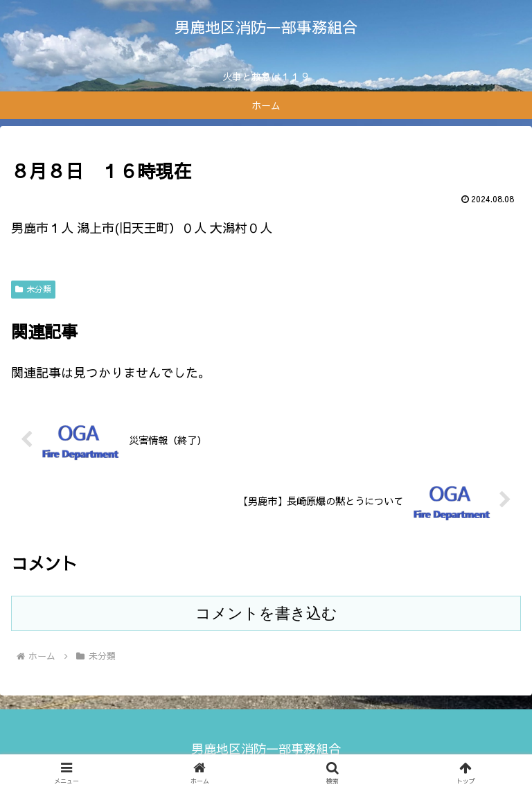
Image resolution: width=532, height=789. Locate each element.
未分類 (33, 289)
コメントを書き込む (266, 613)
